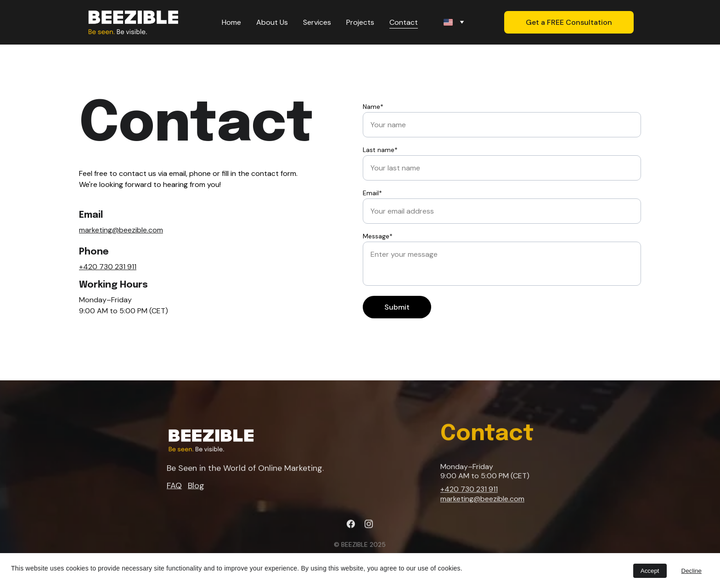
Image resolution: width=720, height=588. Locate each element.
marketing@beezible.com (121, 230)
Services (317, 22)
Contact (404, 22)
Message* (378, 236)
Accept (650, 571)
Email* (372, 193)
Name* (373, 107)
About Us (272, 22)
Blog (196, 486)
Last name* (380, 150)
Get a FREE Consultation (569, 22)
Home (231, 22)
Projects (360, 22)
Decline (692, 571)
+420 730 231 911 (108, 267)
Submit (397, 307)
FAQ (174, 486)
